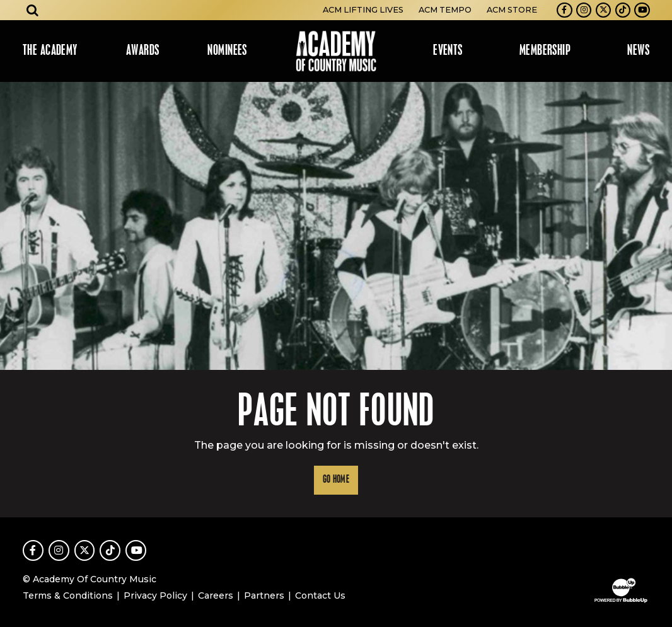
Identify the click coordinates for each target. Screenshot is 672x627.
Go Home (336, 480)
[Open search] (33, 10)
